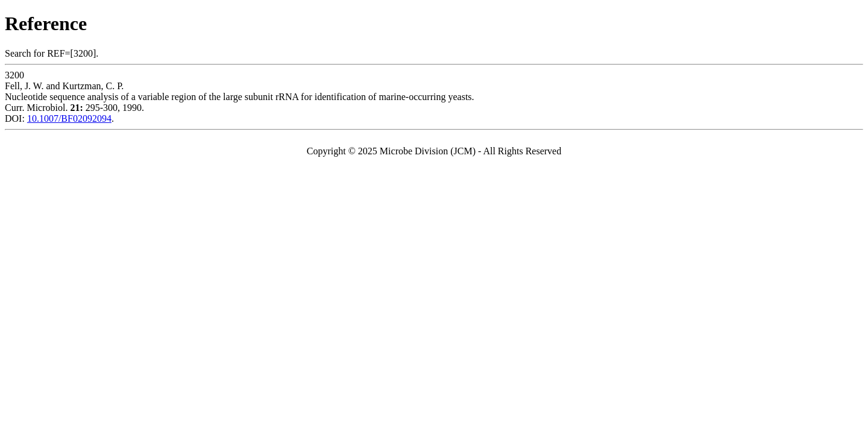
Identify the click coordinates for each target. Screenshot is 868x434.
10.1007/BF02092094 (69, 118)
